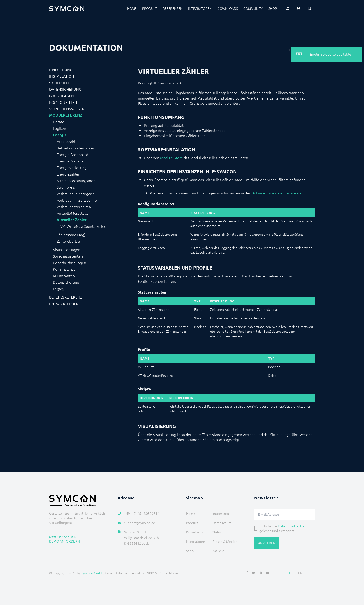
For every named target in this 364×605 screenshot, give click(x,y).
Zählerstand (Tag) (71, 235)
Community (253, 8)
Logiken (59, 128)
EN (300, 573)
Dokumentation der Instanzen (276, 193)
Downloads (228, 8)
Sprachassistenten (68, 256)
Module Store (172, 158)
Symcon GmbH (93, 573)
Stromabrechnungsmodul (78, 180)
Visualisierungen (67, 249)
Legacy (59, 289)
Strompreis (66, 187)
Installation (62, 76)
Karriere (218, 551)
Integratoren (200, 8)
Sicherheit (59, 83)
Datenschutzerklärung (295, 526)
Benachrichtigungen (69, 263)
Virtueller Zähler (72, 220)
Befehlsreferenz (66, 297)
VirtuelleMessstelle (73, 213)
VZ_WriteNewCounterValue (83, 226)
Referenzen (173, 8)
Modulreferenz (66, 115)
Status (217, 532)
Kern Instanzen (65, 269)
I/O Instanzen (64, 276)
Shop (273, 8)
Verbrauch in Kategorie (76, 194)
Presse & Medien (225, 541)
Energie (60, 135)
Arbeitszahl (66, 141)
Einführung (61, 69)
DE (291, 573)
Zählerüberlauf (69, 241)
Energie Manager (71, 161)
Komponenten (63, 102)
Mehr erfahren (63, 536)
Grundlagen (62, 96)
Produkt (150, 8)
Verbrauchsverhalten (74, 207)
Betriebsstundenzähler (75, 148)
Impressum (221, 513)
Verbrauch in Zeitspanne (77, 200)
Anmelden (267, 543)
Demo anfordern (65, 541)
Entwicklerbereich (68, 304)
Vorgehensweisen (67, 109)
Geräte (59, 122)
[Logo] (67, 8)
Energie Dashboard (72, 154)
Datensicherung (65, 89)
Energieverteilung (72, 167)
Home (132, 8)
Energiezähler (68, 174)
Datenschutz (222, 523)
